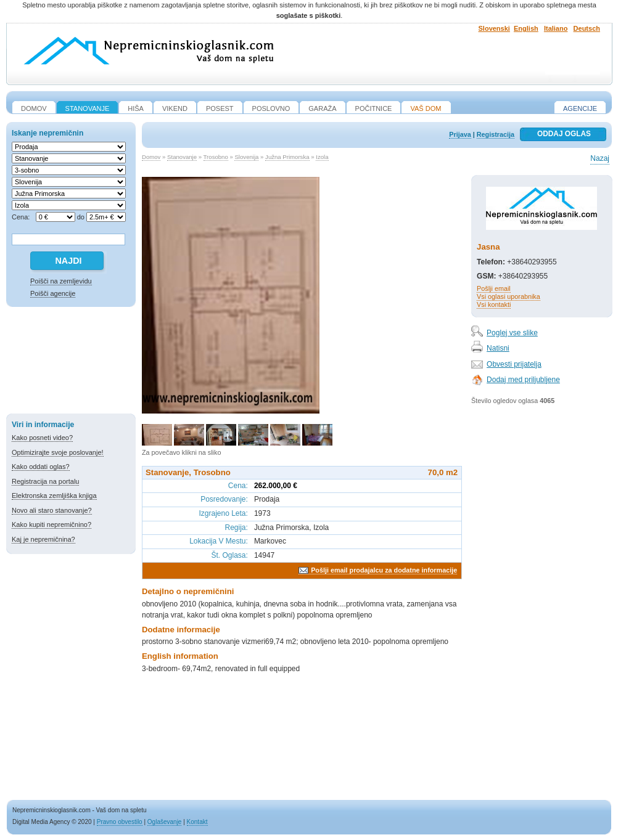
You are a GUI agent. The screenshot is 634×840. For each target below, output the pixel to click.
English (526, 28)
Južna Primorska (287, 157)
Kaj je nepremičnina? (43, 539)
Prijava (460, 134)
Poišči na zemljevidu (61, 281)
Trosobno (216, 157)
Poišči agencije (53, 293)
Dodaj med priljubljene (523, 380)
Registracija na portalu (45, 481)
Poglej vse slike (512, 333)
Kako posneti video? (42, 438)
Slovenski (494, 28)
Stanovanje (182, 157)
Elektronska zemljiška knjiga (54, 495)
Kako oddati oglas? (41, 467)
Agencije (580, 108)
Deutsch (587, 28)
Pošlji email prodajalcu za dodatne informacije (384, 570)
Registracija (496, 134)
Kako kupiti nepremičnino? (51, 524)
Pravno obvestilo (120, 822)
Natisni (498, 348)
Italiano (556, 28)
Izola (322, 157)
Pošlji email (494, 288)
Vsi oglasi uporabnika (508, 296)
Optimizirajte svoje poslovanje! (58, 452)
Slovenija (246, 157)
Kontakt (197, 822)
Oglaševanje (165, 822)
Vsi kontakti (494, 304)
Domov (151, 157)
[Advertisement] (71, 362)
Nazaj (600, 158)
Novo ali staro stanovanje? (52, 510)
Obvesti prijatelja (514, 364)
